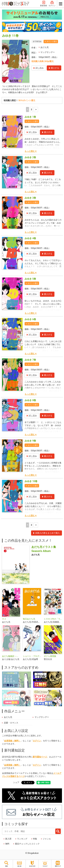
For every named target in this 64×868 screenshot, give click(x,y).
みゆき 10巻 (31, 481)
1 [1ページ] (28, 110)
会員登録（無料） (12, 741)
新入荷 (8, 839)
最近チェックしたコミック (27, 844)
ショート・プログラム (32, 656)
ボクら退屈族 (50, 656)
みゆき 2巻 (30, 157)
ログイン (52, 4)
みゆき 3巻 (30, 198)
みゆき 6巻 (30, 319)
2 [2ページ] (31, 110)
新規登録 (44, 4)
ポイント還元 (52, 41)
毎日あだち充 (29, 619)
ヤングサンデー (48, 52)
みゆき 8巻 (30, 400)
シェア (16, 782)
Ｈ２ (4, 619)
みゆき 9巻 (30, 441)
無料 (7, 844)
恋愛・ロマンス (11, 723)
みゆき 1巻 (30, 117)
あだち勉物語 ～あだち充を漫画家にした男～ (11, 656)
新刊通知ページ (40, 757)
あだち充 (45, 47)
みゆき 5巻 (30, 279)
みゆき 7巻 (30, 360)
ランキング (22, 839)
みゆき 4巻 (30, 238)
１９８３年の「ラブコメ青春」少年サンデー (53, 619)
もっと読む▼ (31, 151)
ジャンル (47, 839)
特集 (35, 839)
